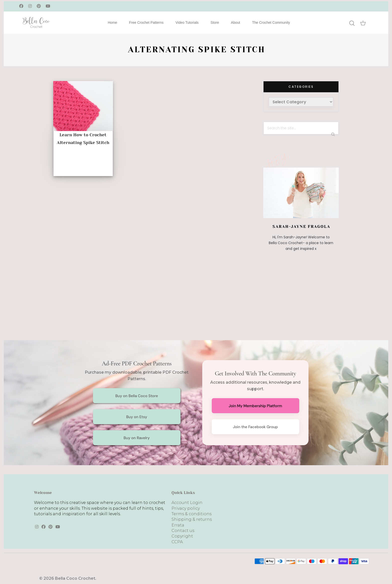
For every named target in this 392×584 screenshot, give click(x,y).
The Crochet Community (271, 23)
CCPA (177, 542)
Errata (178, 525)
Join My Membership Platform (255, 406)
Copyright (182, 536)
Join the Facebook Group (255, 427)
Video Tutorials (187, 23)
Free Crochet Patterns (146, 23)
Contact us (183, 531)
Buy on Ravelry (137, 438)
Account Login (187, 503)
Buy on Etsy (137, 417)
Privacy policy (186, 508)
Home (112, 23)
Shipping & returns (192, 519)
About (236, 23)
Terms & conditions (191, 514)
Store (215, 23)
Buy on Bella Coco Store (137, 396)
